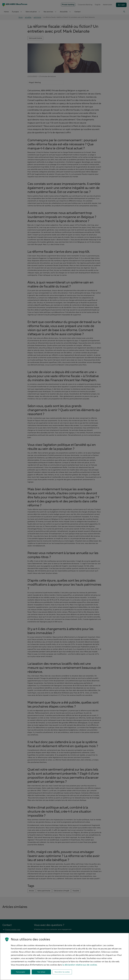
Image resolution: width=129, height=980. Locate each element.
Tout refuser (41, 972)
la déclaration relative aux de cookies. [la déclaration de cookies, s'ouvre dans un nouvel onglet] (80, 965)
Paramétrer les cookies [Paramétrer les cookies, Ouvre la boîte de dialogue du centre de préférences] (62, 972)
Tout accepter (21, 972)
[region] (64, 956)
